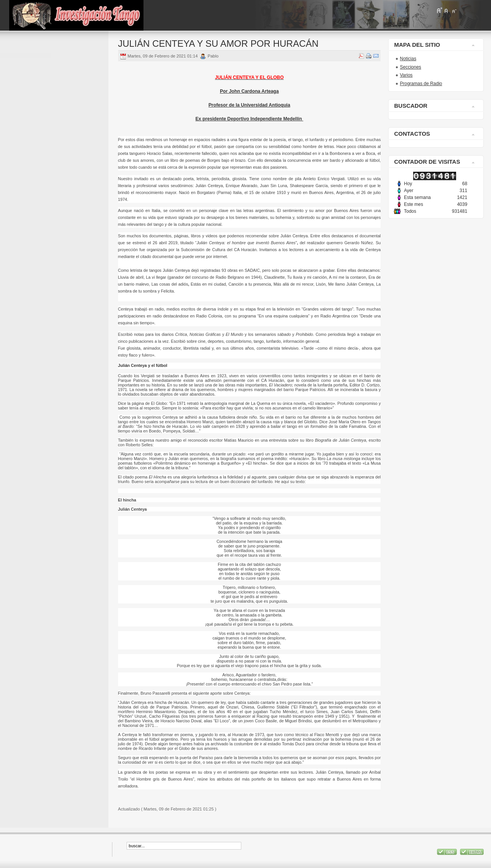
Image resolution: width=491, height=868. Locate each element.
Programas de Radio (421, 84)
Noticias (408, 59)
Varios (406, 75)
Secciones (410, 67)
